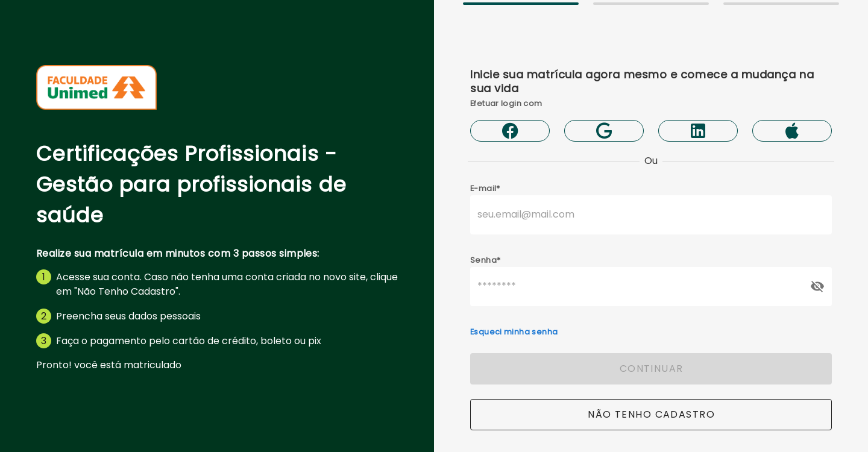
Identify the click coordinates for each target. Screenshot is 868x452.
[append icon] (817, 286)
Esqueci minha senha (514, 332)
